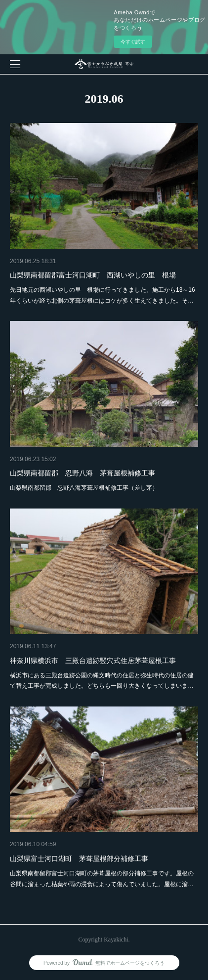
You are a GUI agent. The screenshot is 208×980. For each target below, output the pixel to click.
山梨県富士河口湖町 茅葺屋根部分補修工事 (79, 859)
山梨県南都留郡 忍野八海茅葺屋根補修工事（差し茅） (84, 488)
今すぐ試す (133, 42)
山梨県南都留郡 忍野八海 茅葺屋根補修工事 (83, 473)
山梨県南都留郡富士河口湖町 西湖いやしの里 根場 (93, 275)
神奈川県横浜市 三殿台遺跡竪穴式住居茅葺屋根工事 (93, 661)
